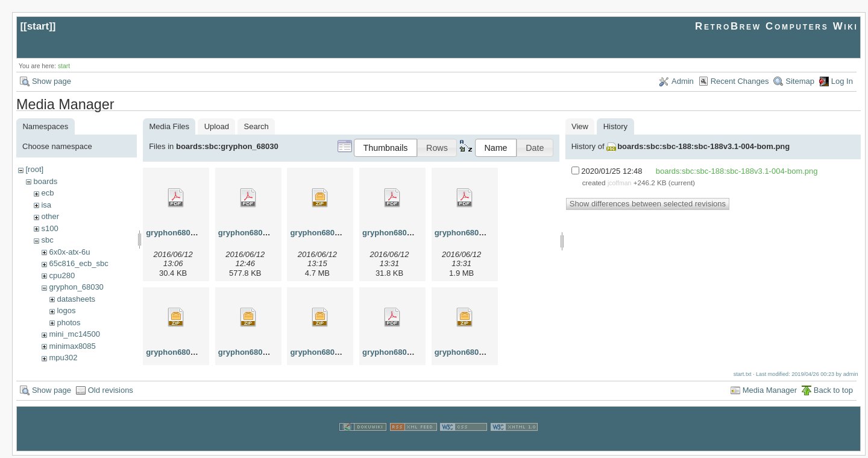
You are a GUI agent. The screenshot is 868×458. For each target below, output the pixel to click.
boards (45, 181)
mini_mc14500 (74, 334)
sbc (47, 240)
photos (68, 323)
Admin (683, 81)
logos (66, 310)
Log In (842, 81)
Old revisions (111, 393)
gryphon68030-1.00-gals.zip (197, 352)
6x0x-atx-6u (69, 252)
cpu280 (62, 275)
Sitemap (800, 81)
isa (46, 205)
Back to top (833, 393)
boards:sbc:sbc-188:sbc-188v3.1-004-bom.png (703, 146)
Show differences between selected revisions (648, 204)
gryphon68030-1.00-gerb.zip (270, 352)
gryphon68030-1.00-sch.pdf (413, 352)
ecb (47, 193)
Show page (52, 81)
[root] (34, 169)
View (580, 126)
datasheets (76, 299)
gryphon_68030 (76, 287)
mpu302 (63, 358)
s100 (49, 228)
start (38, 26)
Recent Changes (740, 81)
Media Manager (770, 393)
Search (256, 126)
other (50, 216)
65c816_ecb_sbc (78, 263)
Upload (217, 126)
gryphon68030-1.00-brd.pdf (269, 233)
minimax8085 (72, 346)
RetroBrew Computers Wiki (777, 26)
